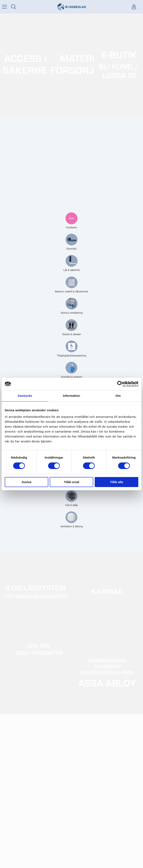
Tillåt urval (72, 482)
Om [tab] (118, 396)
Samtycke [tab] (25, 396)
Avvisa (27, 482)
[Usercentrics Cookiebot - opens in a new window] (120, 384)
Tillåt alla (116, 482)
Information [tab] (71, 396)
